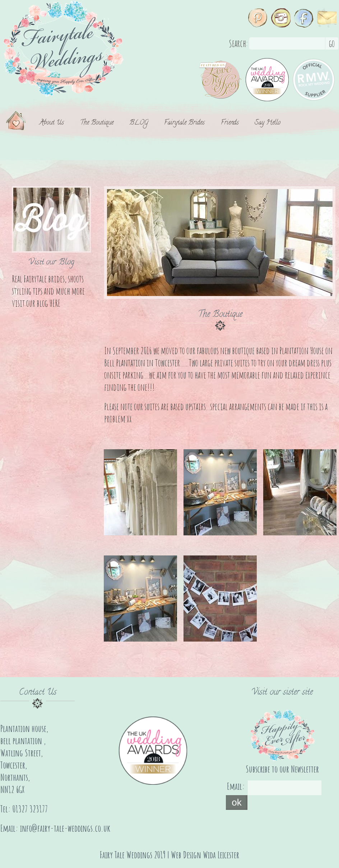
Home (19, 123)
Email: (236, 786)
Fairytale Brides (184, 123)
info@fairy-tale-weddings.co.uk (65, 828)
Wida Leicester (221, 855)
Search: (238, 43)
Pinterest (258, 18)
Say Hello (268, 123)
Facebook (304, 18)
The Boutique (97, 123)
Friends (230, 123)
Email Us (327, 18)
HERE (55, 303)
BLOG (139, 123)
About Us (52, 123)
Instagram (281, 18)
